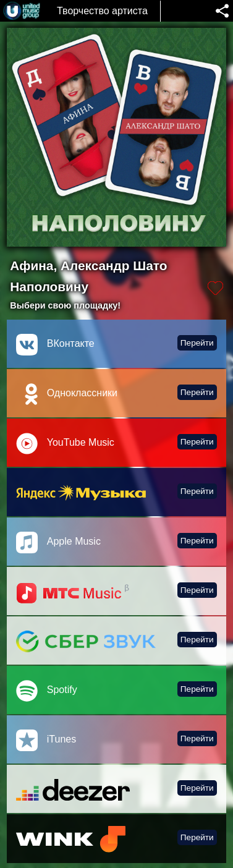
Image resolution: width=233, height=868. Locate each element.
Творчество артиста (102, 11)
